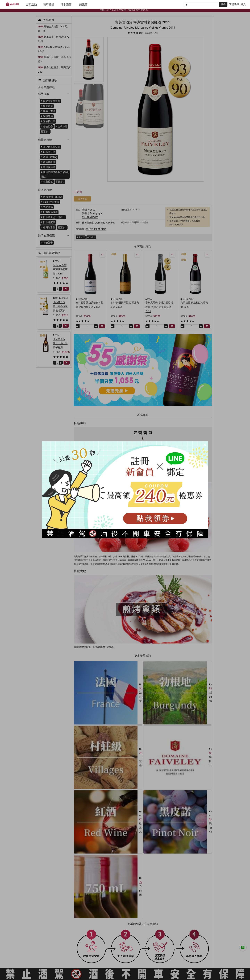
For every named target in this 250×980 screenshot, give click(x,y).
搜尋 (223, 4)
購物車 (234, 4)
